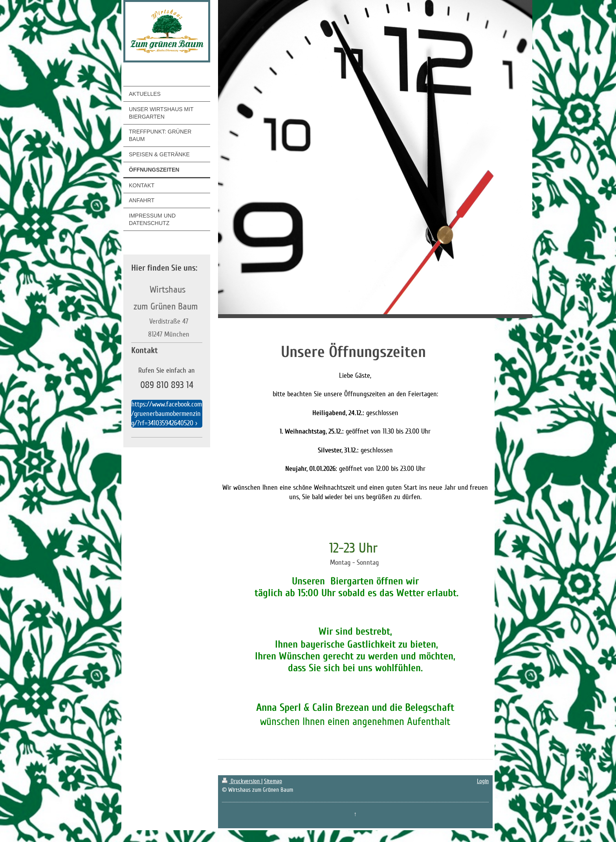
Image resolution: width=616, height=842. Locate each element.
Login (483, 781)
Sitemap (273, 781)
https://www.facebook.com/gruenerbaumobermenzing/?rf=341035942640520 (167, 414)
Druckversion (242, 781)
